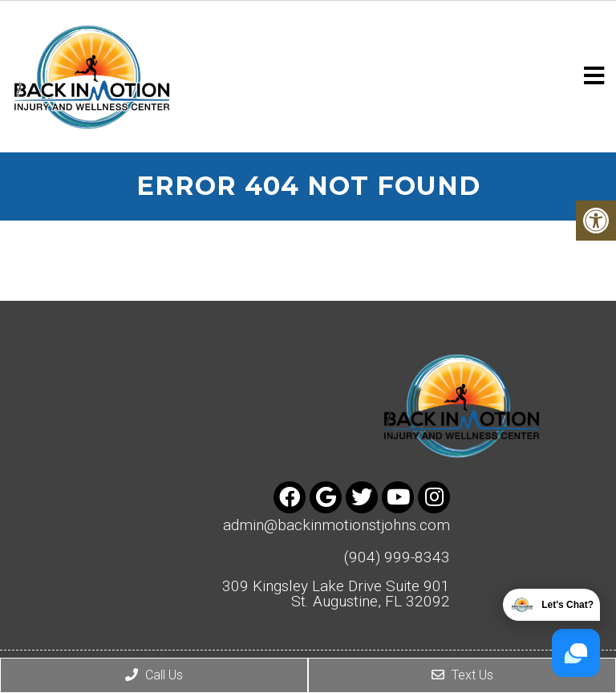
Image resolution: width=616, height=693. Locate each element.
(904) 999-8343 (397, 557)
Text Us (462, 675)
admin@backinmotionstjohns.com (336, 525)
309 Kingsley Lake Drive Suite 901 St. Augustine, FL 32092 (336, 594)
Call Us (154, 675)
